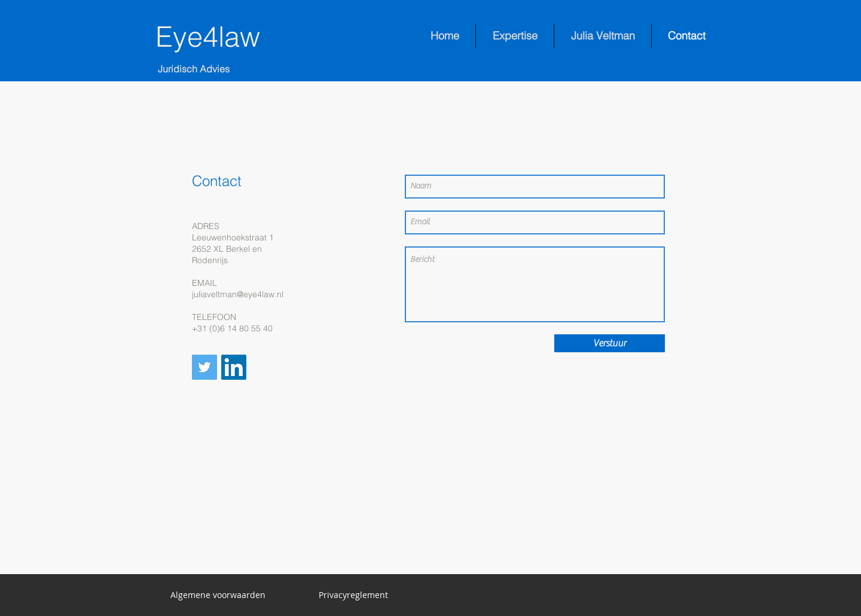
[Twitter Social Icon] (204, 367)
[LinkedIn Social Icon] (234, 367)
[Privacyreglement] (353, 595)
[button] (218, 595)
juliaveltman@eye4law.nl (238, 294)
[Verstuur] (610, 343)
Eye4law (208, 36)
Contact (217, 181)
